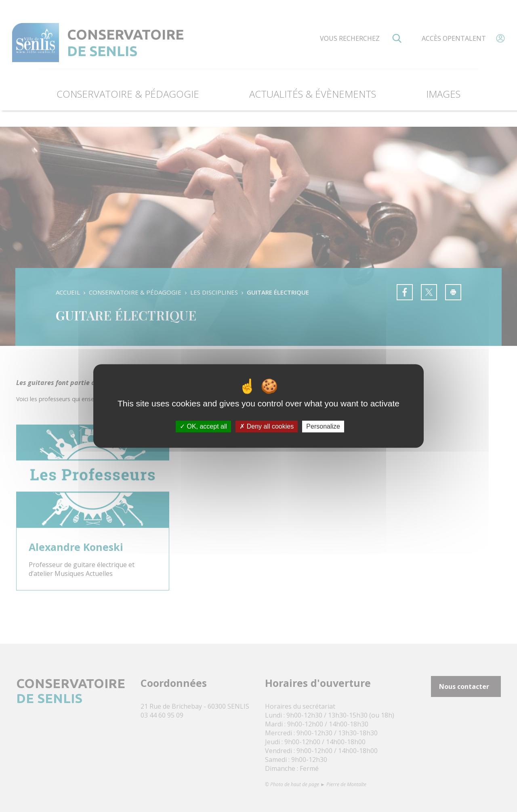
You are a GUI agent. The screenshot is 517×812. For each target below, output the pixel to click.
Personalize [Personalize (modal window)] (323, 426)
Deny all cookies (267, 426)
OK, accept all (203, 426)
